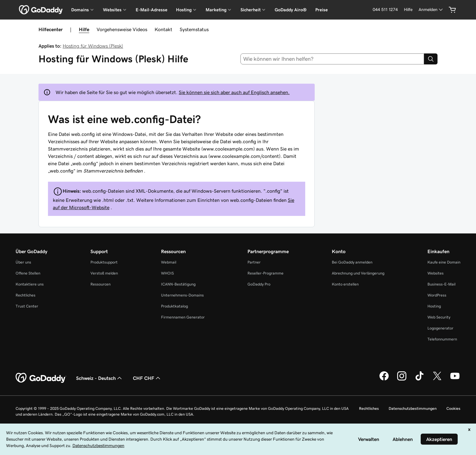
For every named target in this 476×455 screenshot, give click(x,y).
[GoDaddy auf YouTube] (455, 380)
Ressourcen (101, 284)
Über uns (23, 262)
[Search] (431, 59)
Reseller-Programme (265, 273)
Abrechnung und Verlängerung (358, 273)
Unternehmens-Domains (182, 295)
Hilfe (84, 29)
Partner (254, 262)
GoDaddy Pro (259, 284)
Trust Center (27, 306)
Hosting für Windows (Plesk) (93, 46)
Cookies (453, 408)
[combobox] (332, 59)
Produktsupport (104, 262)
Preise (322, 10)
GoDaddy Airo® (291, 10)
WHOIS (167, 273)
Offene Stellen (28, 273)
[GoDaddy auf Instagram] (402, 380)
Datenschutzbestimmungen (413, 408)
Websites (436, 273)
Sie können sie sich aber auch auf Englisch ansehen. (234, 92)
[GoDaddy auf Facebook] (384, 380)
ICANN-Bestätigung (178, 284)
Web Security (439, 317)
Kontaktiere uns (30, 284)
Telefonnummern (442, 339)
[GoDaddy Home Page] (41, 378)
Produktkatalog (174, 306)
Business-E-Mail (441, 284)
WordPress (437, 295)
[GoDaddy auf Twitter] (437, 380)
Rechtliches (26, 295)
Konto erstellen (345, 284)
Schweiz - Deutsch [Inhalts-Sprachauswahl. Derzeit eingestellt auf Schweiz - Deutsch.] (100, 378)
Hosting (434, 306)
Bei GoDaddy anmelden (352, 262)
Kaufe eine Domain (444, 262)
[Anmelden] (431, 10)
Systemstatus (194, 29)
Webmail (169, 262)
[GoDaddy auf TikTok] (419, 380)
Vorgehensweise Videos (122, 29)
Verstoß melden (104, 273)
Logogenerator (440, 328)
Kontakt (163, 29)
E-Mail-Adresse (152, 10)
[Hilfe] (408, 10)
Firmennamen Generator (183, 317)
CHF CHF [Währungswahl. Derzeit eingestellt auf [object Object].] (147, 378)
